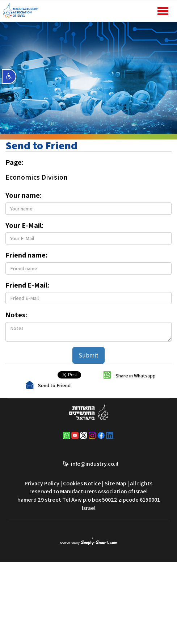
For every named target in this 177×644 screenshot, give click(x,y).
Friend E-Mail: (27, 285)
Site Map (115, 483)
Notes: (16, 315)
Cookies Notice (82, 483)
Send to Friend (54, 385)
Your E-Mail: (24, 225)
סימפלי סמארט (88, 541)
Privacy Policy (42, 483)
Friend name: (26, 255)
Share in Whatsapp (136, 375)
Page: (14, 162)
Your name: (24, 195)
